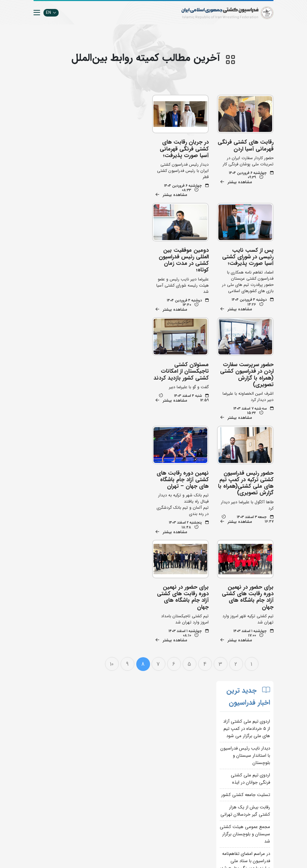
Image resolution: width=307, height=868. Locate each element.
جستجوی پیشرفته (93, 730)
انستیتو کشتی (96, 761)
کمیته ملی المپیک (135, 833)
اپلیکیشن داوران (94, 751)
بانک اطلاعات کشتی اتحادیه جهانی (137, 813)
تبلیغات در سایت (93, 740)
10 (112, 555)
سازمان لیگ (98, 771)
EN (51, 13)
